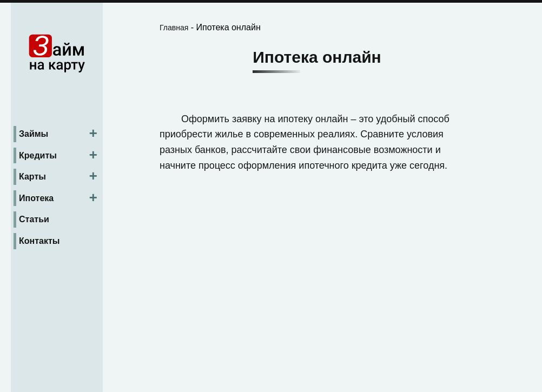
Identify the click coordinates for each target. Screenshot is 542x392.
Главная (174, 28)
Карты (32, 177)
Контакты (39, 241)
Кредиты (38, 155)
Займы (34, 134)
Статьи (34, 219)
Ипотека (36, 198)
